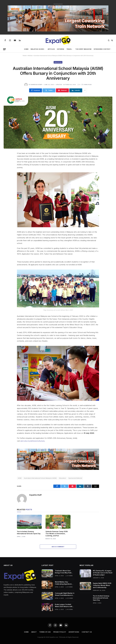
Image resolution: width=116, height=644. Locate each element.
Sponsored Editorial (75, 478)
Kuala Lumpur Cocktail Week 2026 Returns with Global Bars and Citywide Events (64, 606)
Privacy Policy (60, 632)
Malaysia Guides (37, 49)
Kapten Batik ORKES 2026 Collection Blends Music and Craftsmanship (102, 585)
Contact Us (87, 632)
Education (58, 62)
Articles (51, 49)
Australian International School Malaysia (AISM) (40, 478)
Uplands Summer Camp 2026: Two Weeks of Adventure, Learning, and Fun (57, 534)
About (34, 632)
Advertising (74, 632)
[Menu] (4, 49)
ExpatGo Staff (36, 85)
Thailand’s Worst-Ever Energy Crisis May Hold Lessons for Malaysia (63, 572)
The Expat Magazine (83, 49)
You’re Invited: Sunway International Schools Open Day (29, 533)
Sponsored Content (102, 49)
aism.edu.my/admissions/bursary (33, 441)
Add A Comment (58, 547)
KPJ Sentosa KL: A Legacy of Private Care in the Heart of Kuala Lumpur (103, 573)
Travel (69, 49)
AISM (20, 478)
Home (26, 49)
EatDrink (61, 49)
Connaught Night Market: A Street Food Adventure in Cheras (64, 594)
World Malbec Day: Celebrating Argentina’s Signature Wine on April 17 (64, 583)
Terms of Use (45, 632)
